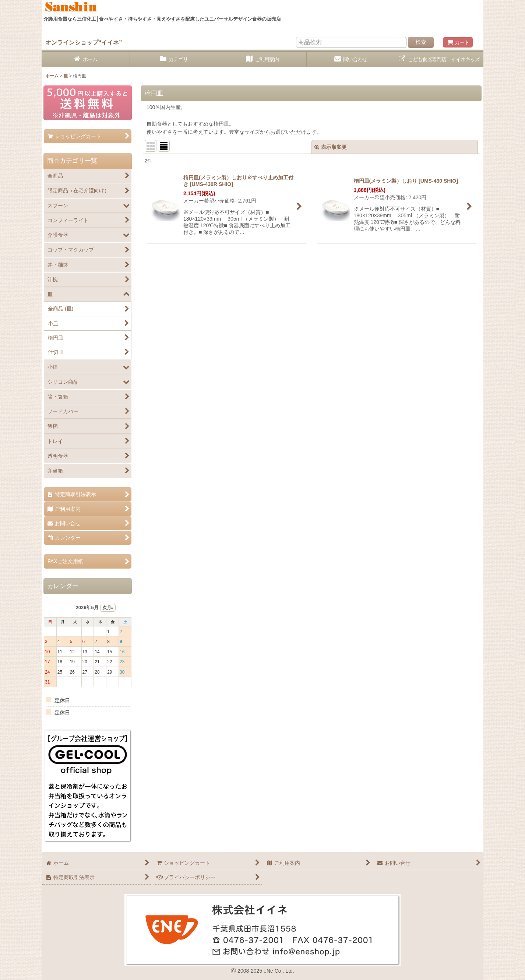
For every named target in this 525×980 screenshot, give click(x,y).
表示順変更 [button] (331, 147)
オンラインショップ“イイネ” (84, 42)
